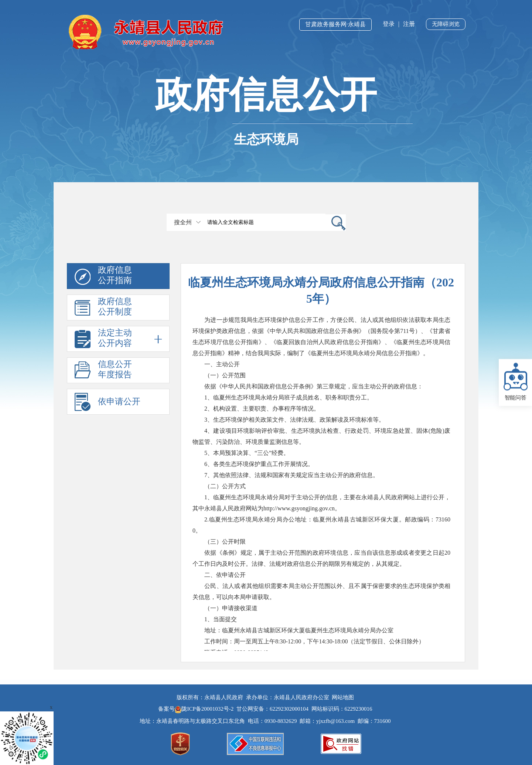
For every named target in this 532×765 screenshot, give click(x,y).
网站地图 (343, 697)
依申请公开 (119, 402)
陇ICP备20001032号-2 (205, 709)
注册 (409, 24)
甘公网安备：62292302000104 (272, 709)
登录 (389, 24)
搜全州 (183, 222)
